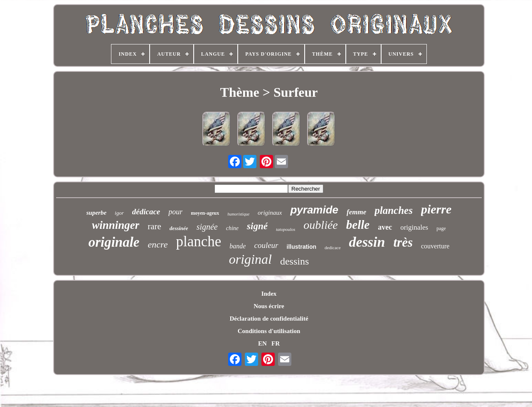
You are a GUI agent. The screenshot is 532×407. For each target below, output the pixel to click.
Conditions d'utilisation (269, 331)
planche (199, 242)
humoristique (238, 214)
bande (238, 246)
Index (269, 294)
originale (114, 242)
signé (257, 226)
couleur (266, 245)
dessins (294, 261)
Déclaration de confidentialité (269, 319)
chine (232, 228)
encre (158, 244)
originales (414, 227)
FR (276, 343)
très (403, 242)
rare (154, 226)
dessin (367, 242)
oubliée (320, 225)
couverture (435, 246)
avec (385, 227)
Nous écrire (269, 306)
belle (358, 225)
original (250, 259)
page (441, 228)
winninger (116, 225)
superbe (96, 213)
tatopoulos (286, 229)
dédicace (146, 212)
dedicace (332, 248)
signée (207, 227)
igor (119, 213)
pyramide (314, 210)
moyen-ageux (205, 213)
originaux (270, 213)
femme (356, 212)
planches (394, 210)
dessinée (179, 228)
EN (262, 343)
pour (175, 212)
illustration (302, 247)
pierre (436, 209)
